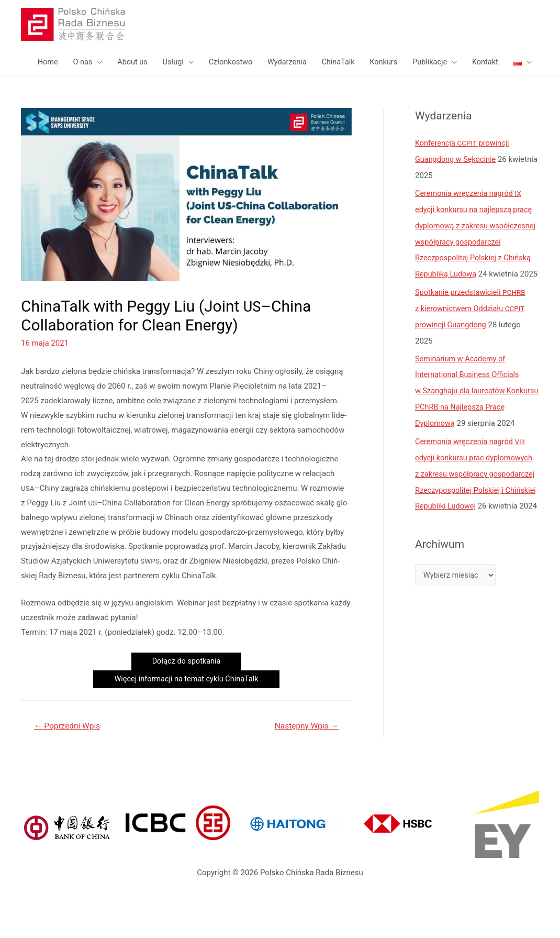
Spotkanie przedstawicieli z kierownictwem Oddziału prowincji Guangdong (472, 356)
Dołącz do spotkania (186, 697)
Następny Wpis (305, 762)
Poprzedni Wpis (69, 762)
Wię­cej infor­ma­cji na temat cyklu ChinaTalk (186, 715)
